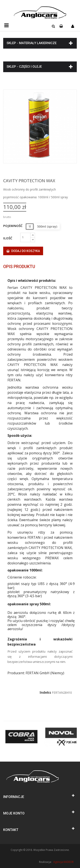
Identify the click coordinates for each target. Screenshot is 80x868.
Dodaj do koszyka (23, 251)
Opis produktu (19, 267)
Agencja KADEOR (63, 862)
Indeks (45, 692)
